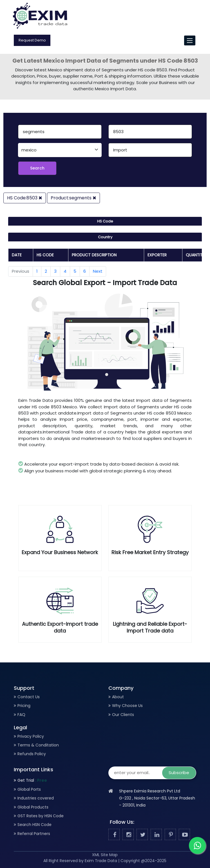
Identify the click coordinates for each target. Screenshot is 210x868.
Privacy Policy (31, 736)
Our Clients (123, 715)
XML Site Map (105, 855)
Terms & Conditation (38, 745)
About (118, 697)
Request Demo (32, 40)
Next (98, 271)
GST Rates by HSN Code (41, 816)
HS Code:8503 (25, 198)
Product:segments (73, 198)
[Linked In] (156, 835)
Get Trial (32, 780)
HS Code (105, 221)
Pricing (24, 706)
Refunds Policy (32, 754)
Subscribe (179, 773)
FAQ (21, 715)
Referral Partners (34, 834)
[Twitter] (142, 835)
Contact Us (29, 697)
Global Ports (29, 789)
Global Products (33, 807)
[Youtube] (184, 835)
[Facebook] (114, 835)
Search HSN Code (34, 825)
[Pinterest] (170, 835)
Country (105, 237)
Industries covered (36, 798)
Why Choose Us (127, 706)
